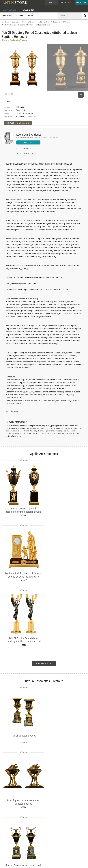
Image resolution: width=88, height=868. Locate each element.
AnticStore (5, 22)
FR (62, 2)
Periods (22, 849)
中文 (70, 2)
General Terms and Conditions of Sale (49, 863)
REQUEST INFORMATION (18, 123)
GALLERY (19, 154)
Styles (22, 846)
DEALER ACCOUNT (9, 840)
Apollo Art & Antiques (29, 135)
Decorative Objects (28, 22)
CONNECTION (81, 2)
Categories (24, 843)
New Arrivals (8, 16)
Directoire (57, 22)
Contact (63, 846)
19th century (67, 22)
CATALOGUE (9, 10)
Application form (10, 851)
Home (62, 844)
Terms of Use (30, 863)
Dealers (40, 843)
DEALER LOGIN (10, 845)
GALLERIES (29, 10)
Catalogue (15, 22)
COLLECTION (29, 154)
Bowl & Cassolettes (44, 22)
